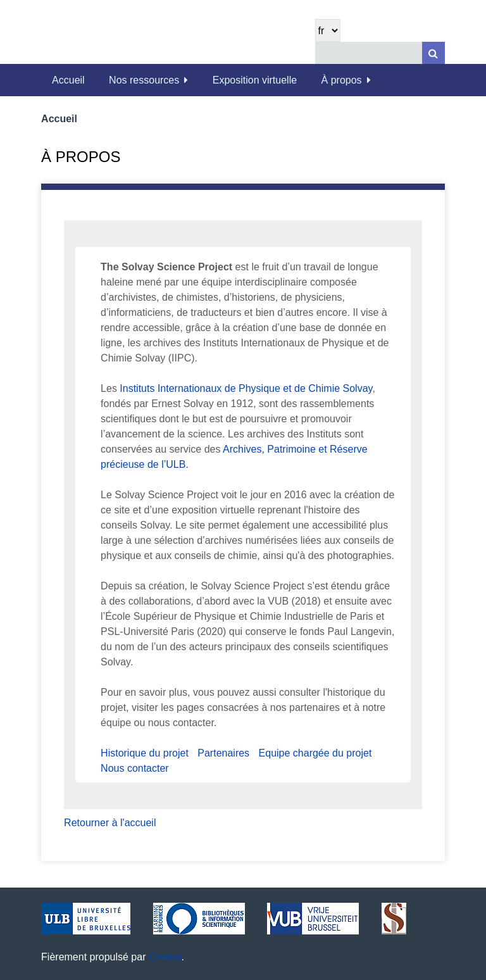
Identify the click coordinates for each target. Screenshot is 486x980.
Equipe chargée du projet (315, 753)
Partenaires (223, 753)
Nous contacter (135, 768)
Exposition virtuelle (255, 80)
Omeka (165, 957)
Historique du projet (145, 753)
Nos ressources (144, 80)
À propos (342, 80)
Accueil (68, 80)
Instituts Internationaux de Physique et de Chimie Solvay (246, 388)
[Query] (380, 53)
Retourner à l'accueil (110, 823)
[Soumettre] (433, 53)
